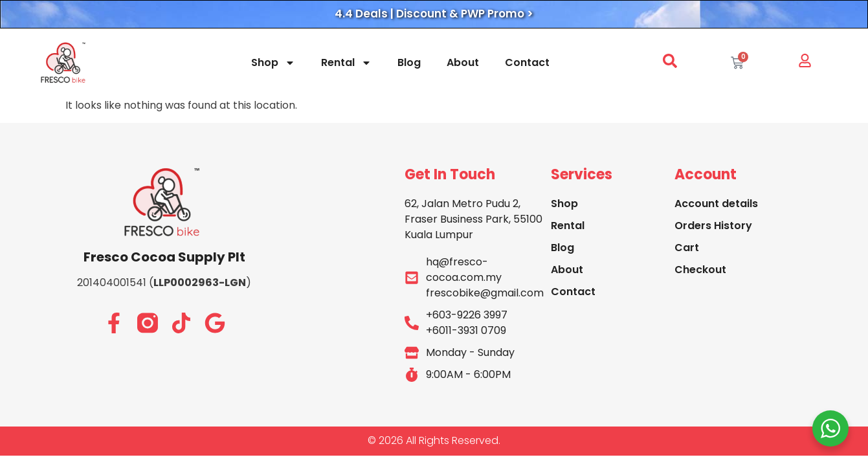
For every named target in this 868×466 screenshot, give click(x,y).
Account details (716, 204)
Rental (346, 63)
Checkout (700, 270)
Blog (409, 62)
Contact (527, 62)
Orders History (713, 226)
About (463, 62)
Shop (273, 63)
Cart (687, 248)
